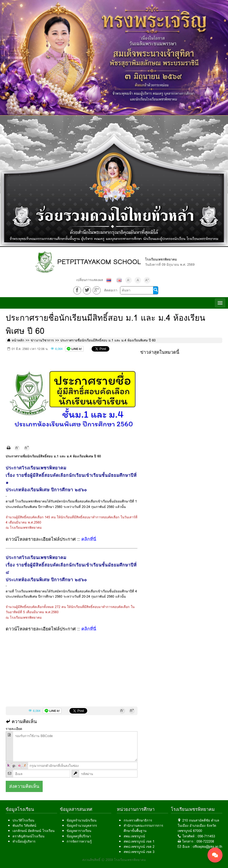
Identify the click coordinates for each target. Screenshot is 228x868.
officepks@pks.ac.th (207, 847)
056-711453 (206, 836)
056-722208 (205, 841)
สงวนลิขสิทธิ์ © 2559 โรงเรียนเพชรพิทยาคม (114, 860)
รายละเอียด (14, 729)
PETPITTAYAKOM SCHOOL (99, 262)
